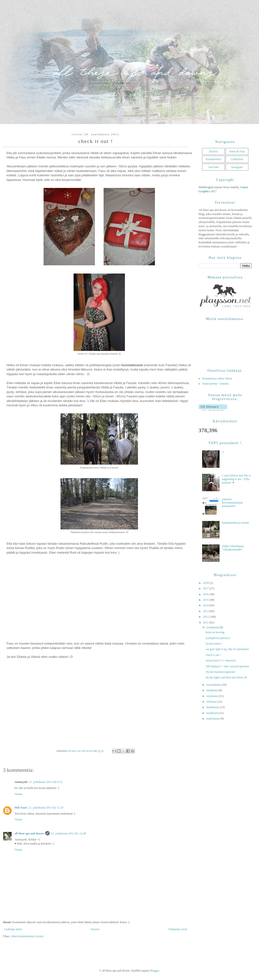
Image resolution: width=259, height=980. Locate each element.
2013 (206, 611)
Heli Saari (21, 808)
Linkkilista (237, 159)
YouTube (213, 167)
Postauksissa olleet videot (217, 379)
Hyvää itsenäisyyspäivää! (221, 672)
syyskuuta (213, 696)
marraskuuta (214, 685)
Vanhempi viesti (178, 929)
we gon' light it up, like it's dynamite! (227, 649)
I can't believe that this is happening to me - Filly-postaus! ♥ (236, 479)
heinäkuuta (213, 707)
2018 (206, 583)
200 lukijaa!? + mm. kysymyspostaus (227, 666)
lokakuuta (213, 690)
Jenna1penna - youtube (216, 384)
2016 (206, 594)
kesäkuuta (213, 713)
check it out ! (213, 655)
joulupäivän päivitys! (218, 638)
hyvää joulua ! (214, 644)
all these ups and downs (29, 833)
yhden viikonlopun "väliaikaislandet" (233, 548)
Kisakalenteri (213, 159)
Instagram (237, 167)
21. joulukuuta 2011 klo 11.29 (46, 808)
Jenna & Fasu (237, 151)
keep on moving (215, 632)
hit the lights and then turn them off (226, 677)
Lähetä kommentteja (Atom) (27, 936)
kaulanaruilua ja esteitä (235, 523)
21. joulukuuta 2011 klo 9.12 (46, 782)
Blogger (154, 971)
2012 (206, 617)
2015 (206, 600)
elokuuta (212, 702)
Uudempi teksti (13, 929)
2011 (206, 623)
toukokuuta (213, 719)
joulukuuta (213, 627)
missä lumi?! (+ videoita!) (221, 661)
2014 (206, 605)
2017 (206, 588)
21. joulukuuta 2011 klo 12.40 (69, 833)
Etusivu (95, 929)
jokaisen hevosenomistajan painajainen (232, 503)
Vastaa (18, 794)
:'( (223, 452)
